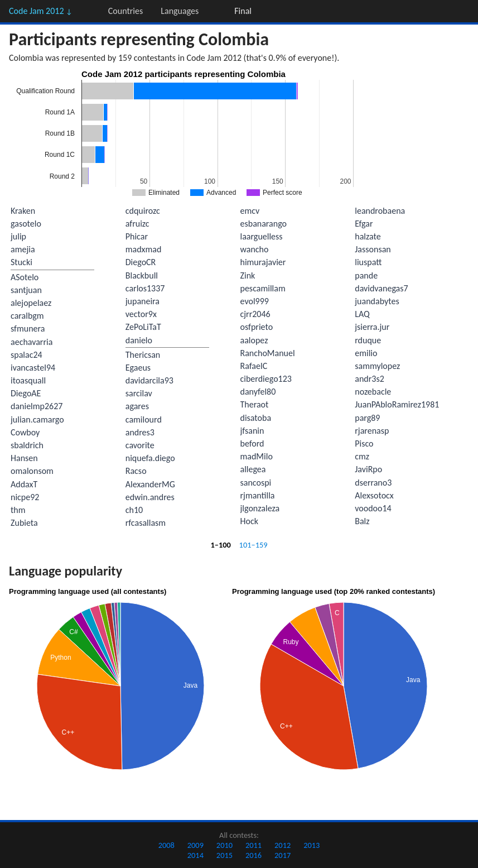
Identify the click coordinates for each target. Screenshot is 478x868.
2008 (166, 845)
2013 (312, 845)
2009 (195, 845)
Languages (180, 11)
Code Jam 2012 (41, 11)
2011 (254, 845)
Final (243, 11)
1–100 (220, 545)
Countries (125, 11)
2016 (254, 855)
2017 (283, 855)
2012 (283, 845)
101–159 (254, 545)
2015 (224, 855)
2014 (195, 855)
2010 (224, 845)
